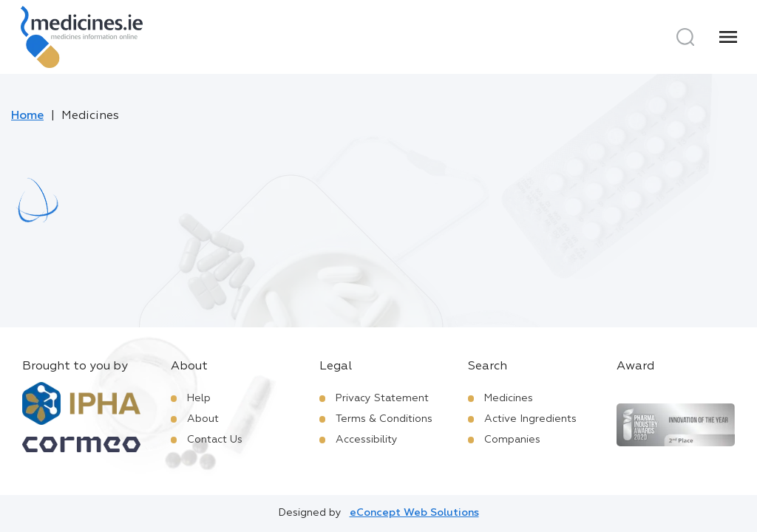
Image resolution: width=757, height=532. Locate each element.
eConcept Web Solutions (414, 513)
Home (27, 116)
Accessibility (367, 440)
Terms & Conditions (384, 419)
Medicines (509, 398)
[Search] (685, 37)
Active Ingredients (530, 419)
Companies (512, 440)
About (203, 419)
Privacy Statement (382, 398)
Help (199, 398)
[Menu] (728, 37)
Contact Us (215, 440)
